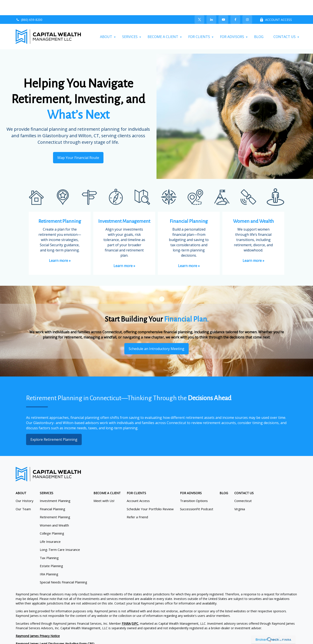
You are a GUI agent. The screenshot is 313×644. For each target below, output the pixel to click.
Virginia (240, 494)
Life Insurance (50, 526)
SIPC (135, 608)
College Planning (52, 518)
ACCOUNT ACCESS (276, 4)
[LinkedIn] (211, 4)
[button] (106, 21)
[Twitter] (199, 4)
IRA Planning (49, 559)
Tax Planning (49, 543)
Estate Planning (51, 551)
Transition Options (194, 485)
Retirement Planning (55, 502)
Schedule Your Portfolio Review (150, 494)
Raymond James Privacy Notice (38, 621)
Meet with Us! (104, 485)
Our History (25, 485)
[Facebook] (235, 4)
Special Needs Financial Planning (63, 567)
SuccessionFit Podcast (197, 494)
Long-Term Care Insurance (60, 534)
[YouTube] (223, 4)
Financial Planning (52, 494)
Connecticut (243, 485)
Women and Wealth (54, 510)
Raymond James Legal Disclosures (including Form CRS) (55, 628)
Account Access (138, 485)
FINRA (126, 608)
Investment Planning (55, 485)
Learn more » (60, 245)
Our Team (23, 494)
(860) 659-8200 (29, 4)
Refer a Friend (137, 502)
